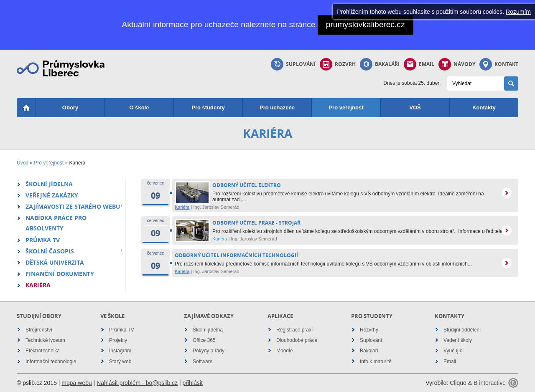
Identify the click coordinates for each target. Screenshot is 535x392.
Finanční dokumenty (60, 274)
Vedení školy (458, 340)
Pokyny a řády (209, 351)
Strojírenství (39, 330)
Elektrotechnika (43, 351)
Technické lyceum (45, 340)
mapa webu (76, 383)
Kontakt (499, 64)
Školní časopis (50, 251)
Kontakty (484, 107)
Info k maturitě (376, 362)
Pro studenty (208, 107)
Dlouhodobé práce (297, 340)
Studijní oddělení (462, 330)
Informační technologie (51, 362)
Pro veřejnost (346, 107)
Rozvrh (338, 64)
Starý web (120, 362)
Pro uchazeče (277, 107)
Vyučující (453, 351)
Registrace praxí (294, 330)
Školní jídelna (49, 184)
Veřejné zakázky (52, 195)
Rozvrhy (369, 330)
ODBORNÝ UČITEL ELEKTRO (247, 185)
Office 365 (204, 340)
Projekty (118, 340)
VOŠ (415, 107)
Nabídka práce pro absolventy (56, 223)
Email (419, 64)
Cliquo (458, 383)
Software (203, 362)
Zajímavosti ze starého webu (73, 206)
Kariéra (38, 285)
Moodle (284, 351)
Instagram (120, 351)
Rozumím (518, 12)
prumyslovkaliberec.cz (366, 24)
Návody (457, 64)
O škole (139, 107)
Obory (70, 107)
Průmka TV (43, 240)
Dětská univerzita (55, 262)
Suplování (293, 64)
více (507, 193)
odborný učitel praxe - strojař (256, 223)
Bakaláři (380, 64)
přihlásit (193, 383)
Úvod (23, 163)
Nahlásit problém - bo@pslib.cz (137, 383)
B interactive (490, 383)
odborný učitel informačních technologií (236, 255)
